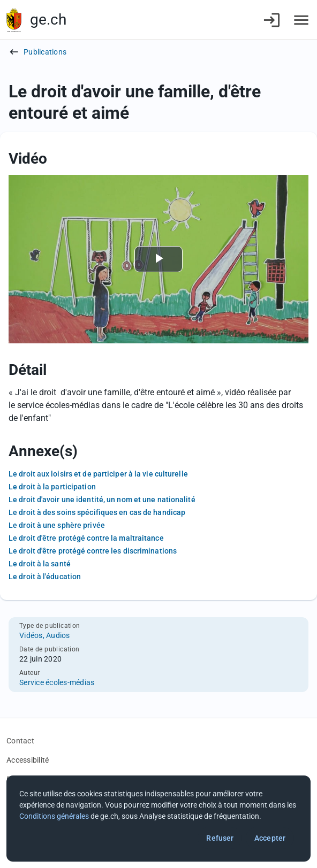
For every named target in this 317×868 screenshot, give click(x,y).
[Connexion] (272, 20)
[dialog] (159, 819)
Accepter (270, 838)
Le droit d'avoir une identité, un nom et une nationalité (102, 500)
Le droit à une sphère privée (57, 525)
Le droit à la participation (52, 487)
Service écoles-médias (57, 682)
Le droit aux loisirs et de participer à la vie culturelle (98, 474)
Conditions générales (54, 816)
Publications (45, 52)
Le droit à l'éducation (45, 577)
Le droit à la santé (40, 564)
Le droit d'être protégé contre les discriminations (93, 551)
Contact (20, 741)
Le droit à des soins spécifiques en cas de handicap (97, 512)
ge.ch (48, 20)
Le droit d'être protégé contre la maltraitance (86, 538)
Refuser (220, 838)
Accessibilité (28, 760)
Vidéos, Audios (45, 635)
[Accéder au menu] (301, 20)
